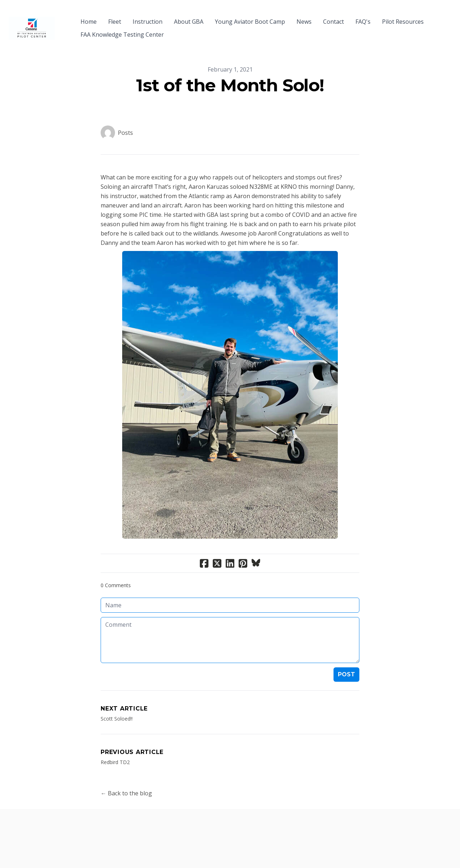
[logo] (32, 22)
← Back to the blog (126, 780)
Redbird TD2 (115, 749)
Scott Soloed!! (117, 706)
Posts (125, 120)
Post (346, 661)
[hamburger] (63, 17)
